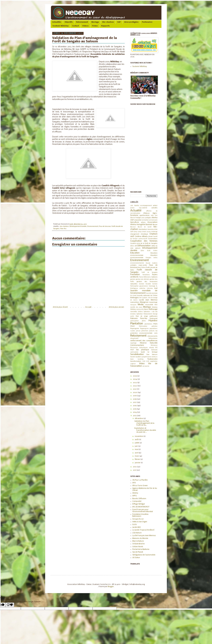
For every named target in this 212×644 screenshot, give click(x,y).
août (137, 440)
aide (152, 216)
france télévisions (145, 277)
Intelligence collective (138, 288)
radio (156, 333)
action (155, 206)
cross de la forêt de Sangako (147, 243)
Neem (146, 309)
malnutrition (135, 302)
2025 (135, 376)
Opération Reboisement (144, 314)
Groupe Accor (138, 519)
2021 (135, 389)
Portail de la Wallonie (141, 549)
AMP (132, 220)
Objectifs (69, 22)
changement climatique (139, 234)
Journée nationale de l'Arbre (147, 296)
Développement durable (78, 226)
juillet (137, 443)
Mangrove (144, 302)
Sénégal (155, 352)
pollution (154, 326)
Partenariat (154, 319)
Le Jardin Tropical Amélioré (143, 530)
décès (132, 246)
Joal (156, 288)
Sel (148, 352)
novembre (139, 436)
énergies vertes (152, 258)
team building (137, 359)
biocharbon (143, 229)
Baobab (149, 225)
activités (154, 208)
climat (150, 237)
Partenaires (147, 22)
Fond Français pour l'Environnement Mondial (143, 511)
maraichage (153, 302)
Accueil (88, 307)
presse (138, 331)
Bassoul (133, 227)
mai (137, 449)
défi (136, 246)
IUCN (134, 525)
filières (144, 268)
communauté (143, 239)
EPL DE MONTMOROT (141, 507)
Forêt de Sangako (149, 272)
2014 (135, 412)
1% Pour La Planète (140, 480)
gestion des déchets (142, 279)
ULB (144, 361)
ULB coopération (152, 361)
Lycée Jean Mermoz (148, 300)
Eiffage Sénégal (139, 504)
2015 (135, 409)
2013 (135, 416)
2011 (135, 470)
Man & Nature (138, 541)
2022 (135, 386)
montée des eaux (136, 307)
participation (135, 321)
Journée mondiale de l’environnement (144, 292)
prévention (145, 331)
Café (132, 232)
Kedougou (135, 298)
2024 (135, 379)
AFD (134, 483)
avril (137, 453)
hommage (152, 286)
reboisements (152, 336)
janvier (138, 463)
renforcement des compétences (144, 341)
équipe (148, 263)
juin (136, 446)
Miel (156, 305)
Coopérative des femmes (144, 241)
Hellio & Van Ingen (140, 522)
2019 (132, 206)
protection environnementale (141, 333)
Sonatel (133, 357)
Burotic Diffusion (139, 499)
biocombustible (152, 229)
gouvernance (144, 286)
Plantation (137, 324)
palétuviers (153, 316)
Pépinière (153, 321)
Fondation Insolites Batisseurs (140, 515)
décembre (139, 418)
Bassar (155, 225)
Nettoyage (153, 309)
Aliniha (155, 218)
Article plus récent (60, 307)
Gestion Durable (145, 284)
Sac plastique (143, 350)
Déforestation (144, 246)
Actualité (136, 211)
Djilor (142, 251)
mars (137, 456)
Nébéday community (137, 309)
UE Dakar (136, 558)
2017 (135, 402)
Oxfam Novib (138, 547)
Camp (135, 232)
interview (150, 288)
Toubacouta (152, 359)
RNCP (132, 350)
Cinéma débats (141, 236)
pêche (144, 321)
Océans (140, 312)
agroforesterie (145, 215)
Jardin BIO (137, 527)
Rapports (105, 26)
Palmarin (134, 318)
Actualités (57, 22)
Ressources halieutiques (139, 348)
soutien (138, 357)
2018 (135, 399)
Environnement (93, 226)
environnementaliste (137, 263)
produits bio (153, 331)
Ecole (149, 251)
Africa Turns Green (140, 486)
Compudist (137, 501)
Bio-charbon (108, 22)
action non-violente (139, 208)
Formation (135, 275)
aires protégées (146, 218)
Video (142, 364)
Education (135, 253)
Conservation (153, 239)
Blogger (111, 587)
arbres (143, 222)
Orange (155, 314)
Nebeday (155, 307)
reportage (133, 343)
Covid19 (133, 243)
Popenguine (135, 329)
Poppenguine (144, 329)
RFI (156, 348)
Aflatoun (146, 213)
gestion (133, 279)
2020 (135, 393)
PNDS (155, 324)
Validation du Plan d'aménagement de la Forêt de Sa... (144, 423)
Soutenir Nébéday (61, 26)
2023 (135, 383)
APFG (135, 496)
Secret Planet (138, 552)
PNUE (132, 326)
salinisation (134, 352)
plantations (148, 324)
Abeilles (137, 206)
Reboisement (82, 22)
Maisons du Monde (140, 538)
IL (157, 286)
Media (141, 305)
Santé (143, 352)
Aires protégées (131, 22)
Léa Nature (137, 533)
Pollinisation (143, 326)
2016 (135, 406)
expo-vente (143, 265)
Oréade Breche (138, 544)
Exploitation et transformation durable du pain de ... (145, 430)
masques (133, 305)
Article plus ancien (116, 307)
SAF (119, 22)
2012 (135, 467)
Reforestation (153, 339)
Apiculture (135, 222)
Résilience (154, 345)
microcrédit (149, 305)
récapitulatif (134, 339)
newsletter (134, 312)
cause (149, 232)
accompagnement (146, 206)
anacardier (138, 220)
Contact (75, 26)
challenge (154, 232)
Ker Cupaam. (144, 298)
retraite (151, 348)
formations (146, 275)
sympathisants (146, 357)
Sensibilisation (137, 354)
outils (132, 316)
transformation (136, 361)
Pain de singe (142, 316)
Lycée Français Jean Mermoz (144, 536)
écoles (155, 251)
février (138, 459)
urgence (133, 364)
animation (145, 220)
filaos (139, 268)
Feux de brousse (105, 226)
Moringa (95, 22)
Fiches (95, 26)
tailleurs (155, 357)
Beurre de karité (145, 227)
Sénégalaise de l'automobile (144, 555)
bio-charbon (64, 226)
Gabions (154, 277)
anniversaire (153, 220)
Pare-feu (63, 229)
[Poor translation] (10, 605)
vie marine (146, 366)
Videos (85, 26)
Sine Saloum (152, 355)
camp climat (142, 232)
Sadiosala (154, 350)
